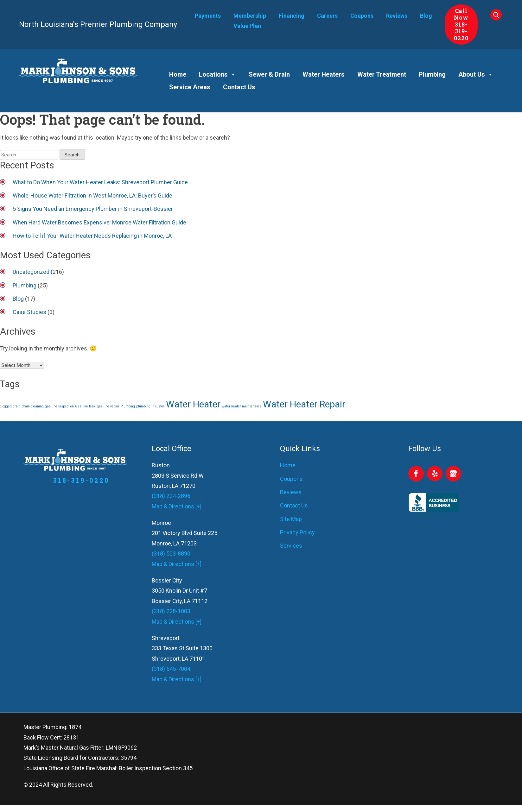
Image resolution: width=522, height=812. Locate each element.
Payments (208, 16)
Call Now (461, 14)
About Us (476, 74)
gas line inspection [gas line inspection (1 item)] (59, 406)
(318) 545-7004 (171, 669)
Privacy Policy (297, 532)
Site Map (291, 519)
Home (178, 74)
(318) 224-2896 (171, 496)
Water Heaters (324, 74)
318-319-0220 (461, 31)
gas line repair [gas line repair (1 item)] (108, 406)
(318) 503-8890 (171, 554)
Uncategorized (31, 272)
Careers (327, 16)
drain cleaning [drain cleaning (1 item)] (33, 406)
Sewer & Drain (269, 74)
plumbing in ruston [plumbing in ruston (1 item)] (150, 406)
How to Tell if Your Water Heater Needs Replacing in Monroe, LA (92, 236)
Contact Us (239, 87)
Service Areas (190, 87)
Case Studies (29, 312)
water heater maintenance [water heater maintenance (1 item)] (242, 406)
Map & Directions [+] (177, 506)
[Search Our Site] (497, 16)
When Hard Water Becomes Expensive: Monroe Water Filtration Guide (99, 222)
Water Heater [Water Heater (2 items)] (193, 404)
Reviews (397, 16)
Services (291, 546)
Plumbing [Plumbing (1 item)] (128, 406)
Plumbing (432, 74)
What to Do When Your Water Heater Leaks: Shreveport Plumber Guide (100, 182)
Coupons (362, 16)
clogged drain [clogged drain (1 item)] (10, 406)
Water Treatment (382, 74)
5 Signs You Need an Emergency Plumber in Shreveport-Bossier (93, 209)
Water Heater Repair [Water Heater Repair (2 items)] (304, 404)
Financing (292, 16)
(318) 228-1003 (171, 611)
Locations (217, 74)
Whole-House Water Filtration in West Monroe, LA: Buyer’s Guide (92, 195)
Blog (426, 16)
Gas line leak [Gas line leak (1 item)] (85, 406)
